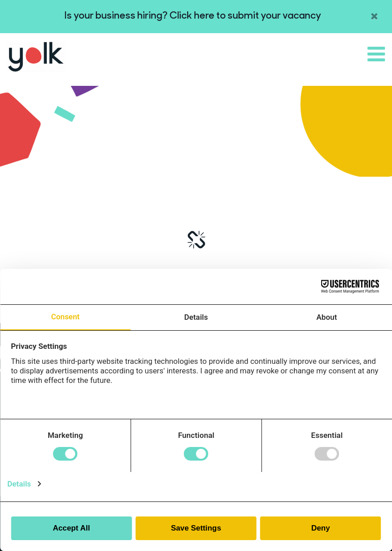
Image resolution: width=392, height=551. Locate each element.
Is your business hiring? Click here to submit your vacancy (193, 16)
